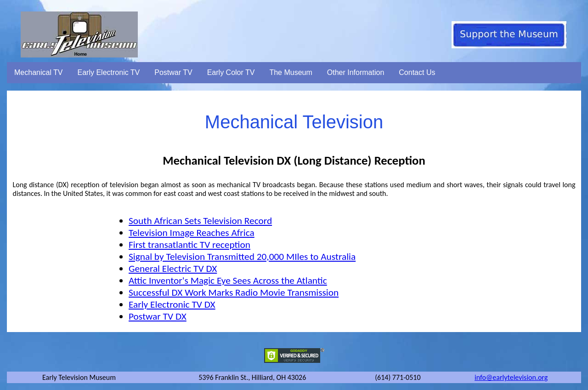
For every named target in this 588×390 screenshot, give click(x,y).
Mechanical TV (39, 72)
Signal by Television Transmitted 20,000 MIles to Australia (242, 257)
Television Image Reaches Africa (192, 233)
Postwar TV (173, 72)
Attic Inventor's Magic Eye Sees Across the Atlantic (228, 281)
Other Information (356, 72)
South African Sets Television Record (200, 221)
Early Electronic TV (109, 72)
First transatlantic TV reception (189, 245)
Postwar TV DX (158, 316)
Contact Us (417, 72)
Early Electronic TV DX (172, 304)
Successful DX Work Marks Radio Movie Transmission (234, 292)
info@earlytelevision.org (511, 377)
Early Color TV (231, 72)
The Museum (291, 72)
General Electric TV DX (173, 269)
